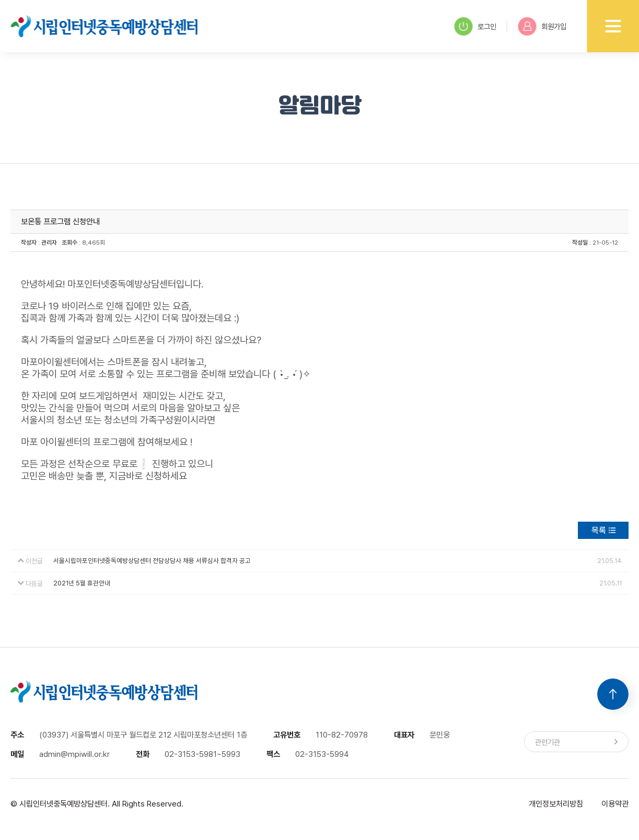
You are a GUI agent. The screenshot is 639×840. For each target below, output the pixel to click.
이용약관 (615, 804)
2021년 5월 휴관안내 (82, 583)
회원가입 (542, 26)
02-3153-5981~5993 (202, 754)
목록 (599, 530)
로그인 (475, 26)
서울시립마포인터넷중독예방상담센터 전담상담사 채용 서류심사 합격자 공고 (152, 561)
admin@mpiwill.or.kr (74, 754)
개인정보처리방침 (556, 804)
